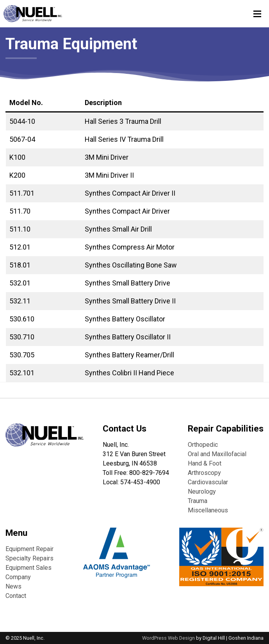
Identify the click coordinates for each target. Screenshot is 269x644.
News (13, 586)
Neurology (202, 491)
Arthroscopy (204, 473)
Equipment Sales (29, 568)
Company (18, 577)
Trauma (198, 501)
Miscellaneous (208, 510)
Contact (16, 596)
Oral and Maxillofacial (217, 454)
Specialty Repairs (29, 558)
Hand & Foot (205, 463)
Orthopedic (203, 445)
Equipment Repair (29, 549)
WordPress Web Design (168, 638)
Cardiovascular (208, 482)
